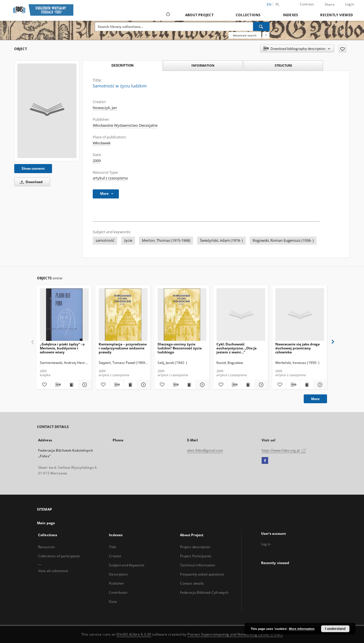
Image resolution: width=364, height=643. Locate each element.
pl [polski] (278, 4)
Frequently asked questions (202, 574)
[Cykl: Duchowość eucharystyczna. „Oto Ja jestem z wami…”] (241, 315)
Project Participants (196, 556)
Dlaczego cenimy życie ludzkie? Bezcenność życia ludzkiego (180, 348)
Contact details (192, 583)
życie (128, 240)
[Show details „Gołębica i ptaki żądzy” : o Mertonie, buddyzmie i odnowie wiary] (84, 385)
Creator (115, 556)
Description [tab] (122, 65)
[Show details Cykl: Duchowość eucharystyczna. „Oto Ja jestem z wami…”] (261, 385)
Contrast (307, 4)
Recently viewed (337, 15)
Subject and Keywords (127, 565)
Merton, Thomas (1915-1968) (166, 240)
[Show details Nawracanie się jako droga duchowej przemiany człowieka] (319, 385)
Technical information (198, 565)
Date (113, 602)
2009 (97, 161)
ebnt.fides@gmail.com (205, 450)
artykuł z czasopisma (110, 178)
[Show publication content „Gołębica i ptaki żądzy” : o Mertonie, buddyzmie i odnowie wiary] (71, 385)
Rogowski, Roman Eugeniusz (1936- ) (283, 240)
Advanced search (245, 35)
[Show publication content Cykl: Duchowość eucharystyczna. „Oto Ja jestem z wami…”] (248, 385)
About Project (199, 15)
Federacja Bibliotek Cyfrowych (204, 592)
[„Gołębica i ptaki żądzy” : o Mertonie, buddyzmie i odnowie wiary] (64, 315)
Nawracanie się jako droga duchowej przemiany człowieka (297, 348)
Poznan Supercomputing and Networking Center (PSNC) (235, 634)
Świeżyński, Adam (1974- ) (221, 240)
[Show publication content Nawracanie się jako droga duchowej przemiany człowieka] (307, 385)
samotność (105, 240)
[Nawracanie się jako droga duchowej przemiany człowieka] (300, 315)
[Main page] (168, 15)
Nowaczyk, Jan (105, 108)
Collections (248, 15)
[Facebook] (265, 461)
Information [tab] (203, 65)
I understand (335, 629)
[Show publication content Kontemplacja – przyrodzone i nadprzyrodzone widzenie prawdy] (130, 385)
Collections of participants (59, 556)
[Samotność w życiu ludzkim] (47, 111)
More (315, 399)
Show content (33, 168)
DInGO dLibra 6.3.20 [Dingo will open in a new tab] (134, 634)
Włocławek (102, 143)
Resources (46, 547)
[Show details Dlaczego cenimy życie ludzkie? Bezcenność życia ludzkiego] (202, 385)
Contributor (118, 592)
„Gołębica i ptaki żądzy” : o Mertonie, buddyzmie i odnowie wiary (62, 348)
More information (302, 629)
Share (330, 5)
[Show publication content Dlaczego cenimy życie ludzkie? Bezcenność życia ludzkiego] (189, 385)
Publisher (116, 583)
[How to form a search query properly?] (266, 35)
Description (118, 574)
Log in (266, 544)
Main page (46, 523)
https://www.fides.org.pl (284, 450)
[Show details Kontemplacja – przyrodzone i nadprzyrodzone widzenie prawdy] (143, 385)
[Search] (261, 26)
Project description (195, 547)
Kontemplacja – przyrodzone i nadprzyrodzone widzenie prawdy (123, 348)
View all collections (53, 571)
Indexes (291, 15)
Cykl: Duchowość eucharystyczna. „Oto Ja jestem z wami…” (236, 348)
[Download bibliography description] (57, 385)
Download (30, 182)
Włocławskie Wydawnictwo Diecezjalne (125, 125)
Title (112, 547)
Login (350, 4)
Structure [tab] (283, 65)
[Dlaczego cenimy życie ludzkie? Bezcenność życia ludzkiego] (182, 315)
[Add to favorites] (343, 49)
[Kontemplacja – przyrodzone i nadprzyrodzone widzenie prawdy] (123, 315)
